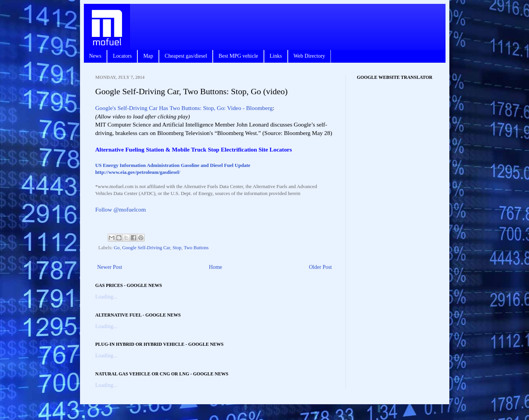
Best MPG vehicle (238, 56)
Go (117, 248)
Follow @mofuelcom (121, 209)
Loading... (106, 297)
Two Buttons (196, 248)
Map (148, 56)
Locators (122, 56)
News (95, 56)
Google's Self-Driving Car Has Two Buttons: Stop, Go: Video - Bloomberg (184, 108)
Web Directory (309, 56)
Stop (177, 248)
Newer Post (110, 267)
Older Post (320, 267)
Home (215, 267)
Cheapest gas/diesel (186, 56)
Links (276, 56)
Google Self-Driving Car (146, 248)
